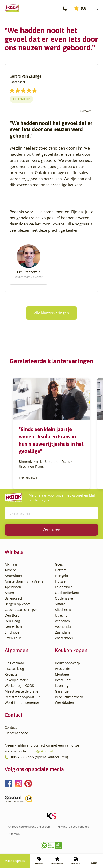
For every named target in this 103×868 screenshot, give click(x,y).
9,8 (80, 8)
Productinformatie (69, 697)
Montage (62, 674)
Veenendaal (64, 627)
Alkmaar (11, 564)
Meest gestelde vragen (23, 691)
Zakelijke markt (17, 680)
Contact (11, 727)
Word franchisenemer (22, 703)
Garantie (62, 691)
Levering (62, 686)
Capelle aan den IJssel (22, 610)
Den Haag (12, 621)
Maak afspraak (15, 861)
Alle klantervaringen (51, 313)
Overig (94, 861)
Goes (59, 564)
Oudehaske (64, 598)
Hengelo (61, 576)
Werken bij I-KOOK (19, 686)
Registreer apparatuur (22, 697)
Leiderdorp (64, 587)
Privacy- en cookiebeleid (73, 827)
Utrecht (61, 615)
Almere (10, 570)
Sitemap (14, 834)
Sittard (60, 604)
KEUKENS (39, 861)
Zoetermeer (64, 638)
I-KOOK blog (14, 669)
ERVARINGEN (57, 861)
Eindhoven (13, 632)
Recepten (12, 674)
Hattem (61, 570)
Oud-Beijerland (67, 593)
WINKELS (76, 861)
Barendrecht (15, 598)
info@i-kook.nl (42, 751)
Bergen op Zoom (18, 604)
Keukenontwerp (67, 663)
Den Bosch (13, 615)
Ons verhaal (14, 663)
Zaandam (62, 632)
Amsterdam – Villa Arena (24, 581)
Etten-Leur (21, 99)
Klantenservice (16, 733)
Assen (9, 593)
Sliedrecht (63, 610)
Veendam (62, 621)
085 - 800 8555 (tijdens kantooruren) (40, 757)
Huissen (61, 581)
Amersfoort (14, 576)
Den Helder (14, 627)
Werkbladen (65, 703)
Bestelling (63, 680)
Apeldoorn (13, 587)
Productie (63, 669)
